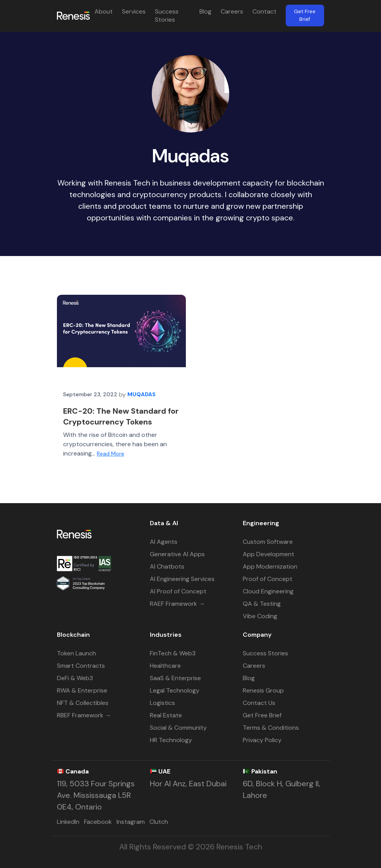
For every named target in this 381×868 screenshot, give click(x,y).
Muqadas (142, 394)
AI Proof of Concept (178, 591)
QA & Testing (262, 604)
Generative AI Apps (177, 554)
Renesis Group (263, 690)
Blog (205, 11)
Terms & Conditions (271, 728)
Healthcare (165, 666)
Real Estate (166, 715)
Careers (232, 11)
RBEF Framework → (84, 715)
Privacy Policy (262, 740)
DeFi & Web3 (75, 678)
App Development (269, 554)
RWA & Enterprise (82, 690)
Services (134, 11)
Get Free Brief (305, 15)
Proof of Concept (268, 579)
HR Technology (171, 740)
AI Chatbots (167, 566)
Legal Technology (175, 690)
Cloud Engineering (268, 591)
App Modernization (270, 566)
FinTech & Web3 (173, 653)
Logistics (162, 703)
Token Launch (76, 653)
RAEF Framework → (177, 604)
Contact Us (259, 703)
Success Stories (167, 15)
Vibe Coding (260, 616)
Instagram (131, 822)
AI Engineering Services (182, 579)
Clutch (159, 822)
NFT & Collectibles (83, 703)
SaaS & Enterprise (175, 678)
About (104, 11)
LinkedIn (68, 822)
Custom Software (268, 542)
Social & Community (178, 728)
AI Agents (164, 542)
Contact (264, 11)
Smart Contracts (81, 666)
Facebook (98, 822)
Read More (111, 454)
